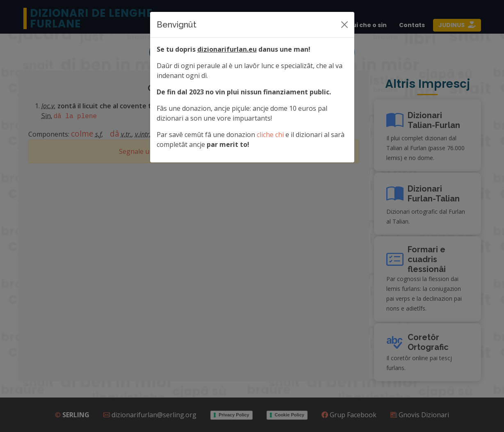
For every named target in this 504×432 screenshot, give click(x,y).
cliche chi (270, 135)
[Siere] (344, 25)
